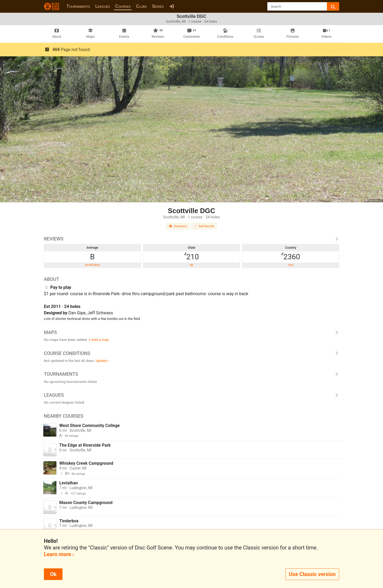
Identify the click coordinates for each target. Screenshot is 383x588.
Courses (123, 6)
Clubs (141, 6)
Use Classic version (312, 574)
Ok (53, 574)
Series (158, 6)
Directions (178, 226)
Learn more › (59, 554)
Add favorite (204, 226)
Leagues (103, 6)
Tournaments (78, 6)
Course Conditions (191, 353)
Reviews (191, 239)
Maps (191, 332)
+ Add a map (99, 340)
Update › (102, 361)
